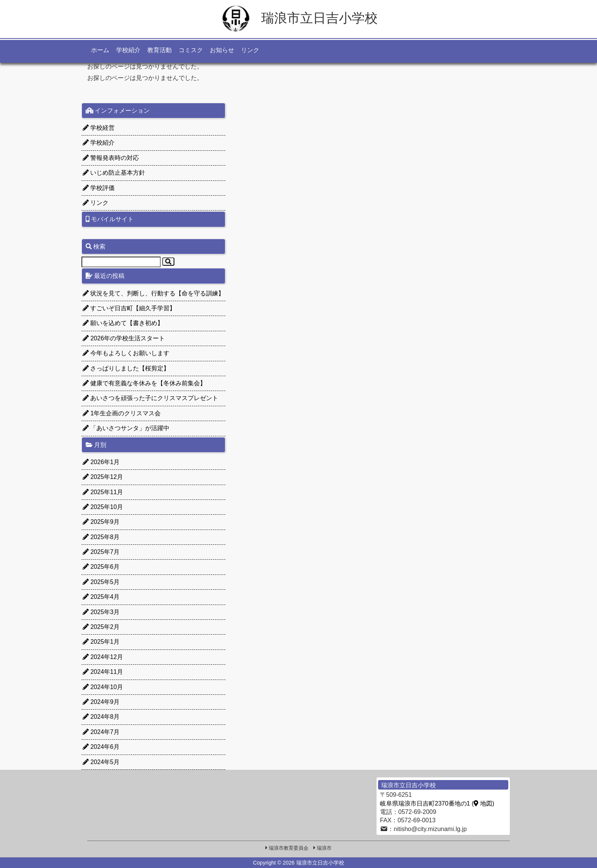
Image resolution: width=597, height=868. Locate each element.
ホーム (100, 50)
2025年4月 (101, 597)
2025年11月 (103, 492)
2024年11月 (103, 672)
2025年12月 (103, 477)
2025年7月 (101, 552)
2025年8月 (101, 537)
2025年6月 (101, 567)
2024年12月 (103, 657)
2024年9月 (101, 702)
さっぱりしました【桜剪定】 (126, 368)
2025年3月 (101, 612)
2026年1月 (101, 462)
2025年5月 (101, 582)
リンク (250, 50)
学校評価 (99, 188)
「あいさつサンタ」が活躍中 (126, 428)
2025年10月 (103, 507)
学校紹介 (128, 50)
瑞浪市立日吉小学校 (298, 18)
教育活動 (160, 50)
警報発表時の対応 (111, 158)
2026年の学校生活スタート (124, 338)
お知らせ (222, 50)
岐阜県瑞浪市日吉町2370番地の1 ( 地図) (437, 803)
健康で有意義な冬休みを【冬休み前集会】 (144, 383)
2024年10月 (103, 687)
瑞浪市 (324, 848)
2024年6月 (101, 747)
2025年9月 (101, 522)
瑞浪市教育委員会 (289, 848)
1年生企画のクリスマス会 (122, 413)
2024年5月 (101, 762)
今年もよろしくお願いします (126, 353)
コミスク (191, 50)
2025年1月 (101, 642)
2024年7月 (101, 732)
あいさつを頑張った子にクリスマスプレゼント (150, 398)
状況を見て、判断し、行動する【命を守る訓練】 (153, 293)
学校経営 (99, 128)
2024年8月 (101, 717)
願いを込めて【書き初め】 (123, 323)
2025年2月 (101, 627)
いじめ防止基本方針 (114, 173)
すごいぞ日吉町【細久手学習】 (129, 308)
